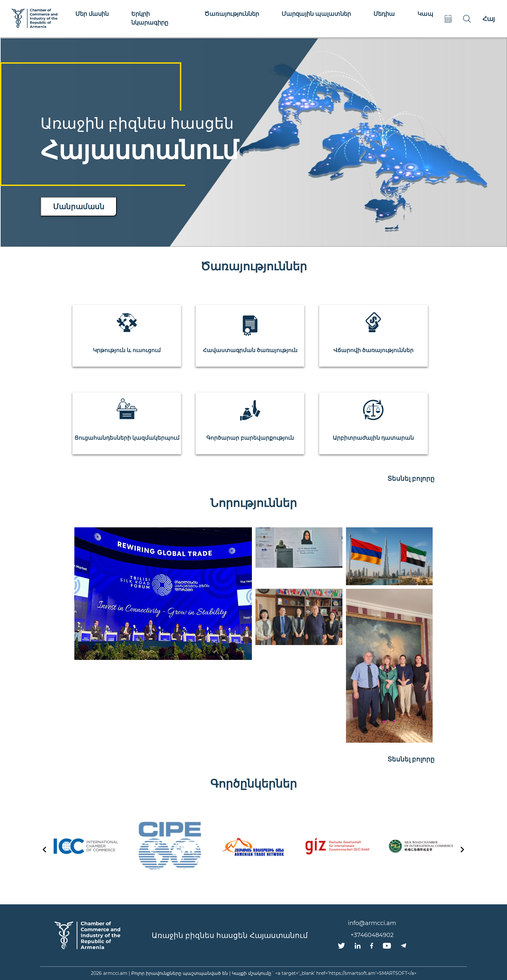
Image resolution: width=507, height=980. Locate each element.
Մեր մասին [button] (92, 14)
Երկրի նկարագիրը (150, 18)
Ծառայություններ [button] (232, 14)
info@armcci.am (372, 923)
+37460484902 (372, 935)
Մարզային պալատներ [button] (316, 14)
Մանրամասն (79, 207)
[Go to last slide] (45, 849)
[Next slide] (462, 849)
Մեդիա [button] (384, 14)
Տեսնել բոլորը (411, 479)
